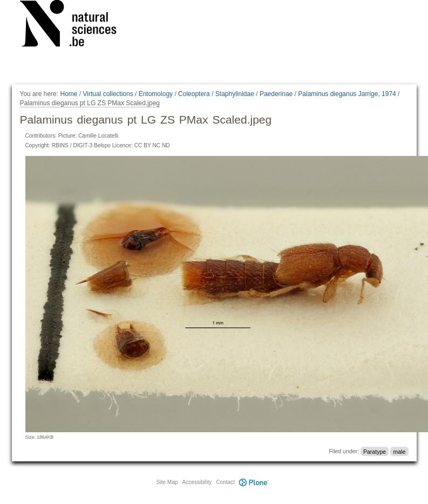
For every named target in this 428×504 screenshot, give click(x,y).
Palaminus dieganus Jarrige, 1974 (347, 94)
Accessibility (197, 482)
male (399, 451)
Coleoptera (194, 94)
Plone (254, 482)
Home (69, 94)
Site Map (167, 482)
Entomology (156, 94)
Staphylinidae (235, 94)
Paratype (375, 451)
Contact (225, 482)
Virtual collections (108, 94)
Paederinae (276, 94)
